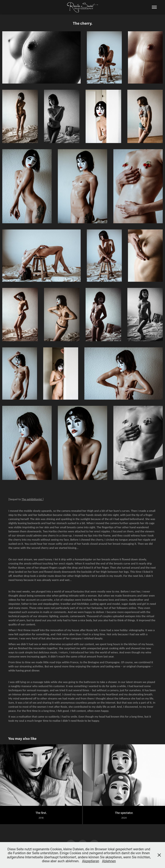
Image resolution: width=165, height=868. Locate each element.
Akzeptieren (91, 861)
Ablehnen (109, 861)
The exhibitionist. (32, 499)
